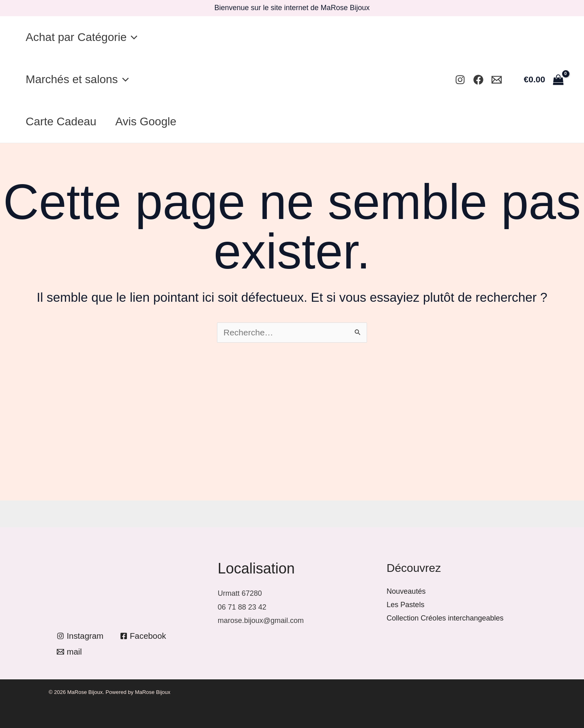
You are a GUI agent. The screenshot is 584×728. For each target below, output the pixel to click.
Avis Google (151, 121)
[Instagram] (460, 80)
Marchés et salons (79, 79)
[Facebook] (478, 80)
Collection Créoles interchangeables (445, 618)
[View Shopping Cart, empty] (544, 79)
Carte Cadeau (63, 121)
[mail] (70, 652)
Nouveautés (406, 591)
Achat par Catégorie (84, 37)
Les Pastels (405, 605)
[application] (134, 37)
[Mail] (497, 80)
